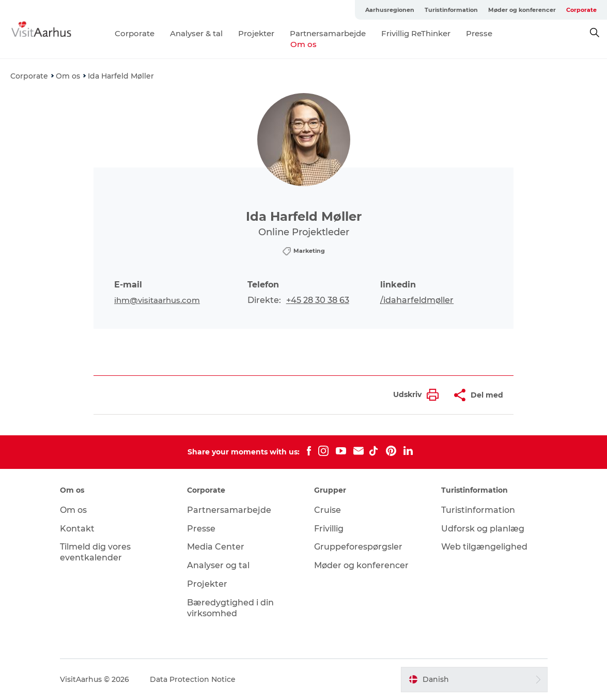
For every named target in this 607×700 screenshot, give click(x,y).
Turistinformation (451, 10)
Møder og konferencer (522, 10)
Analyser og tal (218, 565)
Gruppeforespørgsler (358, 547)
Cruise (328, 510)
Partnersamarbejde (328, 33)
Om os (303, 44)
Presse (479, 33)
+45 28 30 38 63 (318, 300)
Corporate (581, 10)
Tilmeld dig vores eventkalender (95, 552)
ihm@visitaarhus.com (157, 300)
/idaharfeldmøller (417, 300)
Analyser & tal (196, 33)
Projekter (256, 33)
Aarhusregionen (390, 10)
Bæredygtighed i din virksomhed (230, 608)
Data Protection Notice (193, 679)
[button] (413, 395)
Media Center (216, 547)
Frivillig (329, 529)
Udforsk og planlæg (483, 529)
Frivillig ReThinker (416, 33)
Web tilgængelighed (484, 547)
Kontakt (77, 529)
